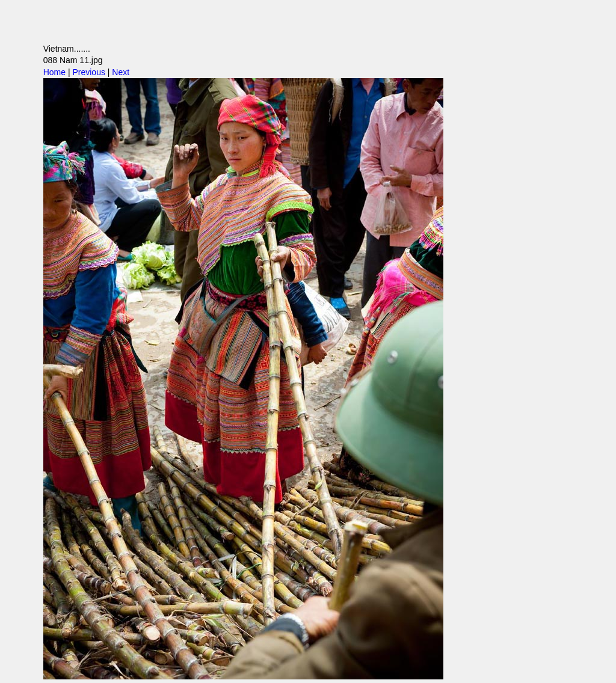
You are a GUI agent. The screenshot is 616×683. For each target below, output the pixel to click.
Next (121, 72)
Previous (88, 72)
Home (54, 72)
